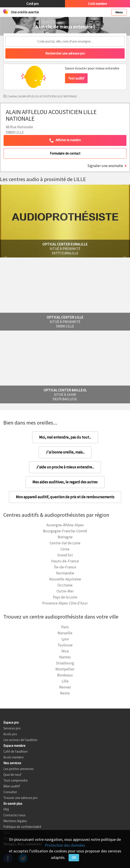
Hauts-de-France (65, 561)
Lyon (65, 639)
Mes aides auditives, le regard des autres (65, 482)
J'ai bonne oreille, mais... (65, 452)
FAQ (6, 809)
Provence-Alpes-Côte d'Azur (65, 603)
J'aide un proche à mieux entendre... (65, 467)
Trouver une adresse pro (20, 798)
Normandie (65, 573)
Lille (65, 681)
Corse (65, 549)
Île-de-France (65, 567)
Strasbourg (65, 663)
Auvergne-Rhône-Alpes (65, 525)
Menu (119, 12)
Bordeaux (65, 675)
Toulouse (65, 645)
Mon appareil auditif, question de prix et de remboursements (65, 497)
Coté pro (32, 4)
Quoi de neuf (12, 775)
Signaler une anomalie (105, 166)
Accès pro (10, 734)
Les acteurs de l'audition (20, 740)
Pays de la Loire (65, 597)
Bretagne (65, 537)
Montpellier (65, 669)
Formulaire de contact (65, 153)
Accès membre (14, 757)
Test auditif (76, 78)
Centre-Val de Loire (65, 543)
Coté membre (97, 4)
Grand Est (65, 555)
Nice (65, 651)
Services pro (12, 728)
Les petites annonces (19, 769)
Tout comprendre (16, 780)
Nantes (65, 657)
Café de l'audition (16, 751)
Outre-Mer (65, 591)
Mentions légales (15, 821)
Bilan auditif (12, 786)
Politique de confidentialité (22, 827)
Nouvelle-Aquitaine (65, 579)
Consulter (10, 792)
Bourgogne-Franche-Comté (65, 531)
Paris (65, 627)
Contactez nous (15, 815)
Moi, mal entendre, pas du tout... (65, 437)
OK (74, 858)
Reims (65, 693)
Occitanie (65, 585)
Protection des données (65, 845)
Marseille (65, 633)
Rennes (65, 687)
